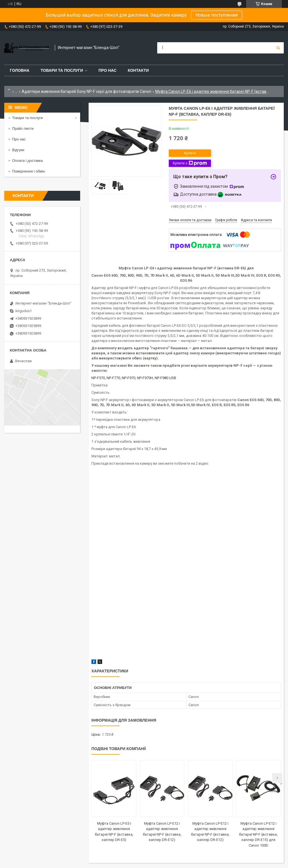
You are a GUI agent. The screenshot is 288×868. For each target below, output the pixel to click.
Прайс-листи (23, 128)
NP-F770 (113, 378)
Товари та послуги (62, 70)
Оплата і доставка (27, 161)
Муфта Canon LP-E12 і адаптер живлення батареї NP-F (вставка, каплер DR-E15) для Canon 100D (258, 834)
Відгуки (18, 150)
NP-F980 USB (165, 378)
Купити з (190, 163)
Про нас (107, 70)
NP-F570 (98, 378)
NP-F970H (145, 378)
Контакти (138, 70)
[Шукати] (278, 48)
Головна (20, 70)
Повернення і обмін (29, 171)
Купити (190, 153)
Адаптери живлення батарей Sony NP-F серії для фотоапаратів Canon (86, 91)
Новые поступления (217, 15)
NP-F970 (129, 378)
